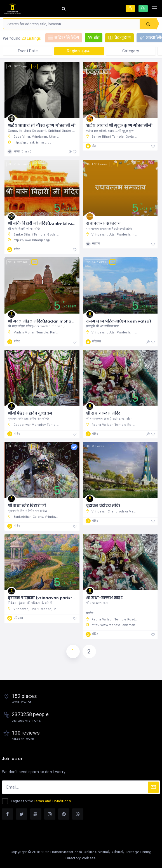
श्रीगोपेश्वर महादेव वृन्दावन (30, 413)
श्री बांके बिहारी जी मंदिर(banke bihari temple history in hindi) (65, 223)
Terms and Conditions (52, 801)
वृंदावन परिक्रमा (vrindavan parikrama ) (46, 598)
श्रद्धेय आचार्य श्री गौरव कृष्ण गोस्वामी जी (42, 125)
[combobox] (71, 24)
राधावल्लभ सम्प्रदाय (104, 223)
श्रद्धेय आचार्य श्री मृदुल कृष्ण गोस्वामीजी (119, 125)
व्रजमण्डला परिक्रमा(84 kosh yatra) (119, 321)
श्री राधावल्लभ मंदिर (103, 413)
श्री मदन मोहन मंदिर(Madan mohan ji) (44, 321)
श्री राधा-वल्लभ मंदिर (104, 598)
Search (148, 24)
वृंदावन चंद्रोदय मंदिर (103, 506)
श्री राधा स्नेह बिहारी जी (27, 506)
